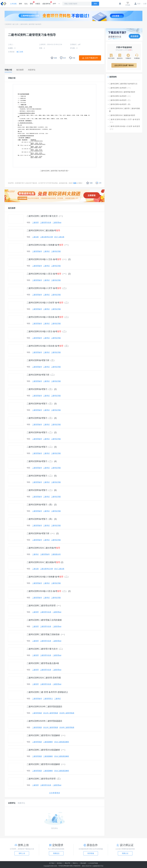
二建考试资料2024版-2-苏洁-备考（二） (47, 331)
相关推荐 (12, 208)
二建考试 (46, 251)
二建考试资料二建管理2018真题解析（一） (47, 750)
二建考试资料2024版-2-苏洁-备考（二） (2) (49, 591)
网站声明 (68, 863)
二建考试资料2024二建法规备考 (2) (45, 562)
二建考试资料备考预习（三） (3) (42, 404)
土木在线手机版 (93, 863)
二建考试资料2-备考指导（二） (120, 96)
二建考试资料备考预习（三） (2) (42, 389)
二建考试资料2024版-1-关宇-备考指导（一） (124, 121)
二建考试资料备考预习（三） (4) (42, 418)
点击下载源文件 (91, 58)
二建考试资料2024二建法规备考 (43, 230)
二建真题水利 (56, 554)
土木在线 (13, 4)
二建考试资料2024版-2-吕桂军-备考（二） (48, 303)
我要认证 (125, 853)
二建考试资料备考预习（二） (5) (42, 476)
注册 (144, 4)
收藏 (89, 183)
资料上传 (22, 853)
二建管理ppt (57, 222)
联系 (75, 183)
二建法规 (35, 237)
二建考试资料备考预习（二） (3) (42, 447)
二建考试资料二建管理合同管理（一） (44, 606)
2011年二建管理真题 (51, 713)
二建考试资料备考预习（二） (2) (42, 432)
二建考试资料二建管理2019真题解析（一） (47, 764)
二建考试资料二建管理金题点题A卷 (43, 663)
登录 (137, 4)
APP (54, 4)
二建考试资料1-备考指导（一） (120, 88)
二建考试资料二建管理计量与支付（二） (45, 649)
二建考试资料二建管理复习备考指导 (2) (123, 84)
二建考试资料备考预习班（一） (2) (43, 533)
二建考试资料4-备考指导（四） (120, 104)
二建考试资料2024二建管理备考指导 (122, 92)
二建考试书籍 (56, 251)
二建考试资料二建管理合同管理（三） (44, 779)
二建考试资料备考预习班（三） (41, 360)
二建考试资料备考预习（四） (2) (42, 505)
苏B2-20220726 (87, 866)
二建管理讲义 (48, 699)
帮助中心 (75, 863)
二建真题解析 (48, 742)
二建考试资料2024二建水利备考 (43, 548)
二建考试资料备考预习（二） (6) (42, 490)
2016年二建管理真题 (67, 713)
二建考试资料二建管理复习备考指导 (30, 24)
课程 (31, 3)
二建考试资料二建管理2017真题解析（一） (47, 735)
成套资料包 (46, 3)
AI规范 (38, 4)
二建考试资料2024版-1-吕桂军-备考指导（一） (124, 128)
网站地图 (83, 863)
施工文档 (15, 24)
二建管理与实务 (46, 222)
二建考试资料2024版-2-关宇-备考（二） (47, 288)
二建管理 (35, 222)
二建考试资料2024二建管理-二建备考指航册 (124, 110)
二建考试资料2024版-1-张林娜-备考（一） (48, 245)
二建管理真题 (37, 713)
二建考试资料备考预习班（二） (41, 375)
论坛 (26, 4)
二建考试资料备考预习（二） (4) (42, 461)
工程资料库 (8, 24)
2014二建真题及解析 (62, 742)
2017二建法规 (59, 237)
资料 (20, 4)
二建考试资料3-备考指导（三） (120, 100)
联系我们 (60, 863)
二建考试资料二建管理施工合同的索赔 (44, 620)
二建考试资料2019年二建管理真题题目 (44, 707)
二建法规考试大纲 (46, 237)
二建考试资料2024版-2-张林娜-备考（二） (48, 577)
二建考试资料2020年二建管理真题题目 (44, 721)
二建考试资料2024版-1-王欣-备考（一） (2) (49, 259)
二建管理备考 (37, 251)
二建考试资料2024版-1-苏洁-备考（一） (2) (49, 274)
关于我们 (52, 863)
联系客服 (91, 853)
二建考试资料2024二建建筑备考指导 (122, 115)
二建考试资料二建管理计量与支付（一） (45, 216)
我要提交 (56, 853)
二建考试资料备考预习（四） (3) (42, 519)
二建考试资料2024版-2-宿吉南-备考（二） (48, 317)
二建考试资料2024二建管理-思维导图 (44, 678)
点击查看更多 (55, 793)
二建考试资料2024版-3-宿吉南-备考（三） (48, 346)
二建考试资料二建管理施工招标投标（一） (46, 634)
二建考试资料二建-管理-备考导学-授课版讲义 (47, 692)
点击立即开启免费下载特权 (124, 65)
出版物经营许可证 (98, 866)
